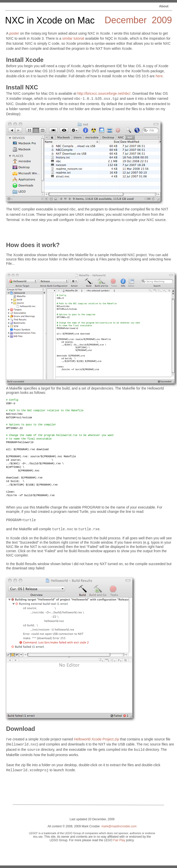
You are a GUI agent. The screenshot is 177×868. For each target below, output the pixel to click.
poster (14, 33)
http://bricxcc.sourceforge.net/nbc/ (104, 93)
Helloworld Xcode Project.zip (96, 739)
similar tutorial (73, 38)
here (159, 76)
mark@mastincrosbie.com (119, 826)
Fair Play (119, 840)
